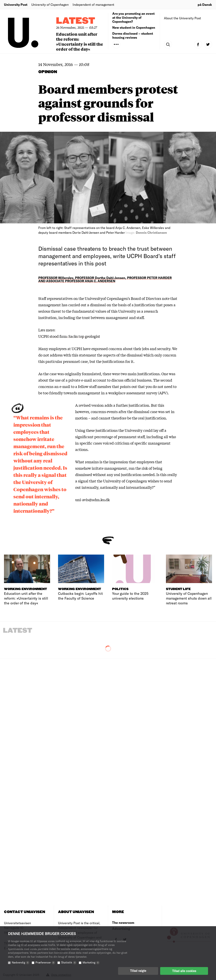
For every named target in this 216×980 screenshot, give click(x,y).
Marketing (91, 963)
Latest (76, 21)
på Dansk (205, 4)
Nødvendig (21, 963)
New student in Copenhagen (134, 27)
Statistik (69, 963)
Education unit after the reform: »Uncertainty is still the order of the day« (79, 41)
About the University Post (182, 18)
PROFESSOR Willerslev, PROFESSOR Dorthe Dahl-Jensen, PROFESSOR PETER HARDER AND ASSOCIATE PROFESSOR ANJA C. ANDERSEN (105, 279)
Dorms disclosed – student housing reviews (133, 35)
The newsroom (123, 923)
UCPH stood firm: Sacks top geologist (69, 336)
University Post (16, 4)
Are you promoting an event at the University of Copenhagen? (133, 17)
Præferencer (45, 963)
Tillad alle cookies (184, 971)
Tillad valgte (138, 971)
